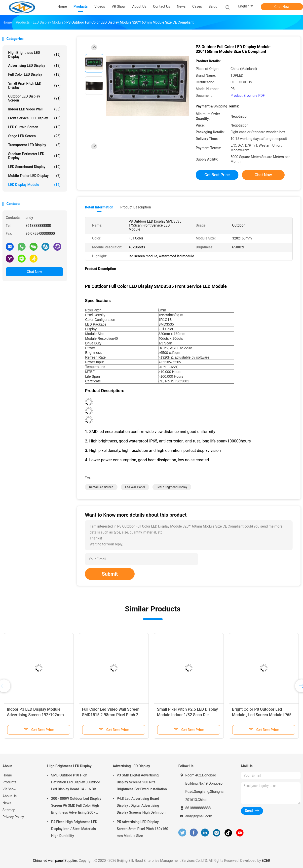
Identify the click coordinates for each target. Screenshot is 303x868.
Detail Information (99, 207)
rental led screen (101, 487)
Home (7, 775)
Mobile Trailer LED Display (34, 176)
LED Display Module (34, 185)
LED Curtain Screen (34, 127)
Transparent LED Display (34, 145)
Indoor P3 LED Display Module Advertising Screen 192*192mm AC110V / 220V (35, 715)
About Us (10, 796)
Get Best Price (217, 175)
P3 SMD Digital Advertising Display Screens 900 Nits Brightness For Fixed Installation (142, 782)
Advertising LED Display (34, 66)
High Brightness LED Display (34, 55)
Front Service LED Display (34, 118)
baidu (213, 6)
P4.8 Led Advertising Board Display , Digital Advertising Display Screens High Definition (141, 805)
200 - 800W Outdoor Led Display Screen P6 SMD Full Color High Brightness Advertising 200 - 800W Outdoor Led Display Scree (77, 806)
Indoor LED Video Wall (34, 109)
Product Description (135, 207)
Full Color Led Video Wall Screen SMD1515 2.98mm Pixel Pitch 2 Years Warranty (111, 715)
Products (9, 782)
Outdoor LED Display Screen (34, 98)
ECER (266, 861)
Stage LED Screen (34, 136)
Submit (110, 574)
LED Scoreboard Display (34, 167)
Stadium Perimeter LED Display (34, 156)
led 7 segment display (172, 487)
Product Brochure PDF (248, 96)
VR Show (9, 789)
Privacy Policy (13, 817)
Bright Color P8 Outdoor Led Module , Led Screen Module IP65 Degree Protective (262, 715)
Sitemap (9, 810)
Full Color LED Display (34, 74)
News (7, 803)
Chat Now (282, 7)
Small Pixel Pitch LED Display (34, 85)
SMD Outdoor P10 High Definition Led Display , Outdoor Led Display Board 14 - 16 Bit (76, 782)
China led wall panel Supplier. (56, 861)
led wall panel (135, 487)
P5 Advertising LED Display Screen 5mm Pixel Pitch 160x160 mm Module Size (142, 829)
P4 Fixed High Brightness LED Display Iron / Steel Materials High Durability (74, 829)
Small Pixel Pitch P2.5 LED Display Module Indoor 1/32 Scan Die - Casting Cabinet (187, 715)
